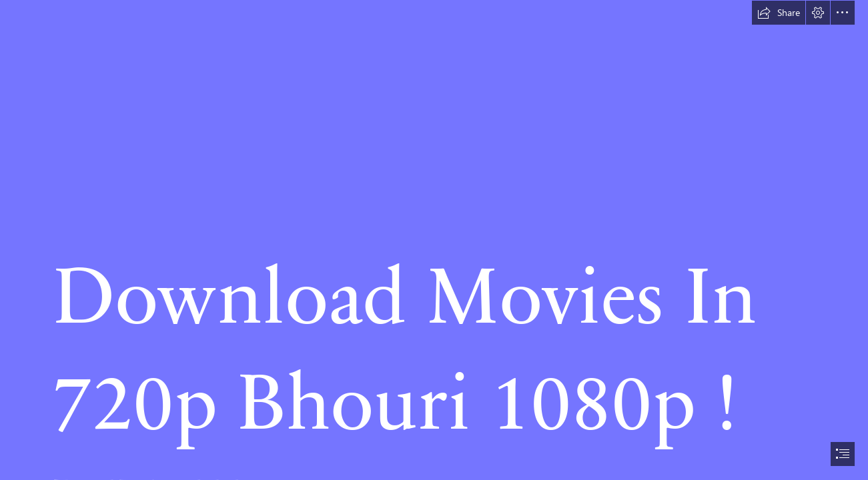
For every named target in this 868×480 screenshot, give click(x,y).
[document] (434, 240)
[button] (779, 13)
